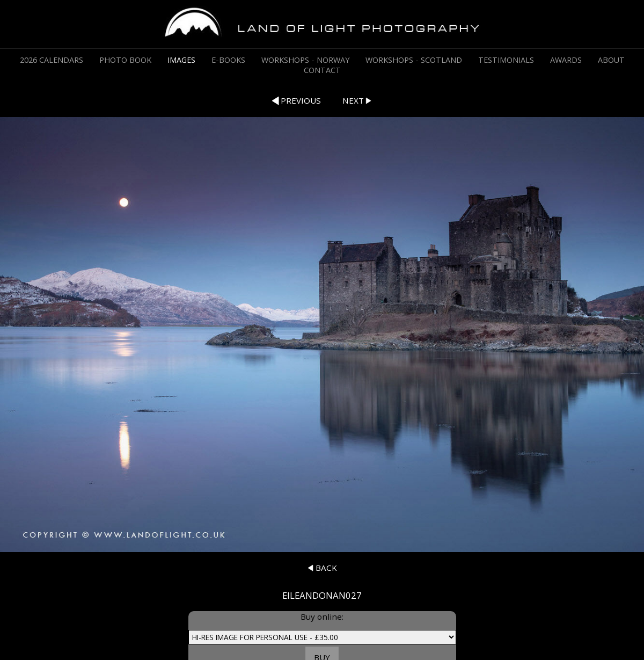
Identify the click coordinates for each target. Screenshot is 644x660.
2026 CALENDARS (52, 60)
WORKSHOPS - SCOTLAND (414, 60)
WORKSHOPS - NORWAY (305, 60)
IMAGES (181, 60)
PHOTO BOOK (125, 60)
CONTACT (322, 70)
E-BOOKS (228, 60)
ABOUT (611, 60)
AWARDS (566, 60)
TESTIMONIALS (506, 60)
